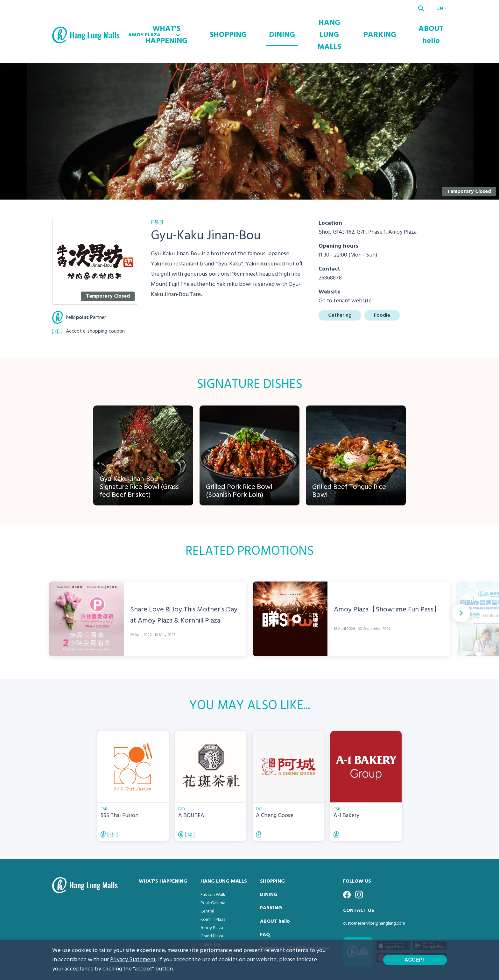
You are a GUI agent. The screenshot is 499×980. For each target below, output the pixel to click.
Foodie (382, 289)
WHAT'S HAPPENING (218, 22)
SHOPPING (266, 22)
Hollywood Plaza (217, 927)
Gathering (340, 289)
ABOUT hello (434, 22)
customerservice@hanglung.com (374, 897)
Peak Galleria (213, 877)
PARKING (394, 22)
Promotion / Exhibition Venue (295, 922)
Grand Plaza (212, 910)
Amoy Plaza (212, 902)
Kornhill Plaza (213, 894)
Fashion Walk (213, 869)
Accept (415, 960)
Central (207, 885)
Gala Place (211, 918)
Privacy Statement (133, 960)
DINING (303, 22)
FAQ (265, 909)
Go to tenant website (345, 275)
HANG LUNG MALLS (348, 22)
